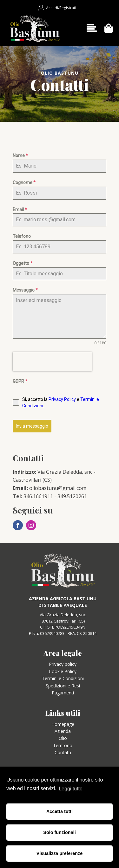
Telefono (22, 236)
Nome (20, 155)
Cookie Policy (63, 671)
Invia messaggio (32, 426)
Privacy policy (63, 664)
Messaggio (25, 290)
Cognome (24, 183)
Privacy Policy (62, 399)
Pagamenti (63, 693)
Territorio (63, 745)
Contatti (63, 752)
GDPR (20, 381)
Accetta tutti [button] (60, 811)
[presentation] (52, 362)
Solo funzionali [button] (59, 832)
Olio (63, 738)
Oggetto (23, 263)
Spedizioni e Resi (63, 686)
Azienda (63, 731)
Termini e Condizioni (63, 678)
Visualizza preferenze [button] (60, 853)
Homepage (63, 724)
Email (20, 210)
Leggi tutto (71, 789)
